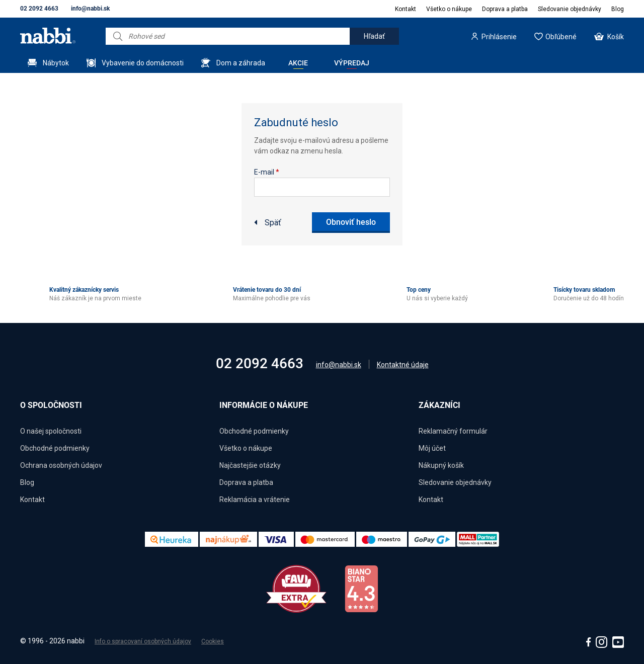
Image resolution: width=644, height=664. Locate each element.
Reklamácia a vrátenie (255, 500)
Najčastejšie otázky (250, 465)
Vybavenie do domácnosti (143, 63)
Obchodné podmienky (55, 448)
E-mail (267, 172)
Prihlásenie (499, 37)
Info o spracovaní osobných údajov (143, 641)
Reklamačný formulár (453, 431)
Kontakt (406, 9)
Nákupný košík (441, 465)
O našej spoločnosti (51, 431)
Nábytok (56, 63)
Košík (616, 37)
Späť (273, 223)
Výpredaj (352, 63)
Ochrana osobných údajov (61, 465)
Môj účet (432, 448)
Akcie (298, 63)
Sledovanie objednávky (570, 9)
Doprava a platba (505, 9)
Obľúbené (561, 37)
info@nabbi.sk (90, 9)
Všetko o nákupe (449, 9)
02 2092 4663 (39, 9)
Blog (618, 9)
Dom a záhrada (241, 63)
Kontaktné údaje (403, 365)
